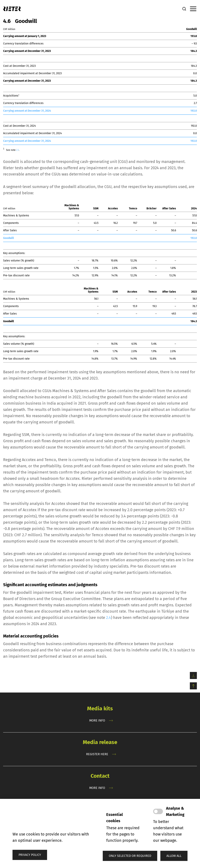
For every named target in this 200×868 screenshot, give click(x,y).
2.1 (17, 150)
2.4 (108, 618)
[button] (130, 856)
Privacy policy (30, 855)
